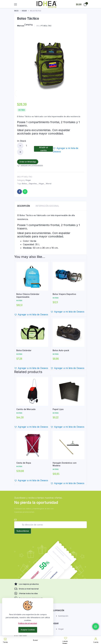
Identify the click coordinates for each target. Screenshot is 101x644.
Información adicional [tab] (47, 206)
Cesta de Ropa (24, 463)
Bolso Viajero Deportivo (64, 294)
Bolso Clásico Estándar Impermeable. (28, 295)
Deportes (33, 184)
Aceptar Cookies (28, 630)
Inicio (16, 11)
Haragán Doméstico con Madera (65, 464)
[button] (68, 150)
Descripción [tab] (24, 206)
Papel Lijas (58, 409)
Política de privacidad (28, 623)
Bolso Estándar (24, 350)
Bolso (24, 184)
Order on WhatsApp (28, 162)
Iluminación (63, 616)
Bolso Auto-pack (61, 350)
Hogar (24, 11)
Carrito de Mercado (26, 409)
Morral (49, 184)
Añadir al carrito (44, 149)
